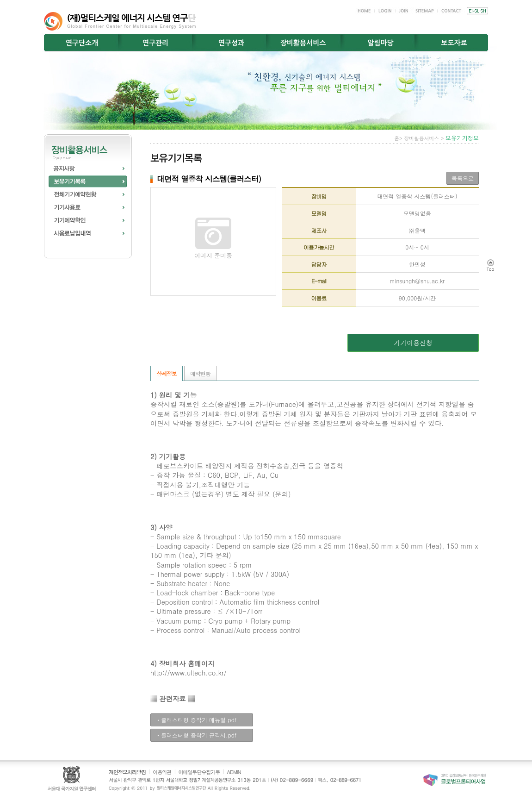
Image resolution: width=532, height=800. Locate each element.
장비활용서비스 (303, 43)
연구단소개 (82, 43)
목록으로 (463, 178)
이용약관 (162, 772)
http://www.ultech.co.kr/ (189, 673)
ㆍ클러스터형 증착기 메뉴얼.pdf (196, 720)
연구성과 (231, 43)
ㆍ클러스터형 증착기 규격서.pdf (196, 735)
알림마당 (380, 43)
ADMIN (234, 772)
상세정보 (167, 373)
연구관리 (155, 43)
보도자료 (454, 43)
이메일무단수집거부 (199, 772)
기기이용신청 (413, 343)
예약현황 (200, 373)
